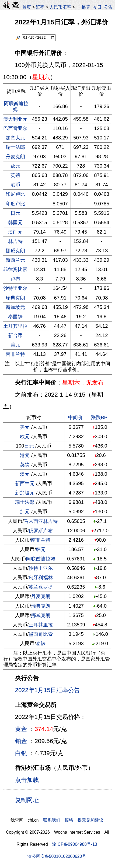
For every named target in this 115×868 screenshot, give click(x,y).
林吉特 (15, 241)
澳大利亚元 (15, 119)
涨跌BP (99, 417)
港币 (15, 185)
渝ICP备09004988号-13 (75, 844)
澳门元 (15, 232)
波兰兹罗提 (41, 587)
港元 (25, 455)
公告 (108, 7)
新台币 (15, 335)
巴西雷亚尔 (15, 128)
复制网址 (29, 799)
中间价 (75, 417)
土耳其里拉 (15, 326)
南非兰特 (15, 354)
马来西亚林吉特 (41, 521)
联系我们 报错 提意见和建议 (73, 820)
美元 (15, 345)
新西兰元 (15, 260)
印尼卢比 (15, 194)
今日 (97, 7)
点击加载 (27, 780)
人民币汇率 (60, 7)
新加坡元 (15, 307)
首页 (27, 7)
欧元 (15, 166)
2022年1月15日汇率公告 (48, 690)
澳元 (25, 474)
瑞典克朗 (15, 298)
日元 (15, 213)
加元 (25, 511)
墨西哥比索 (41, 634)
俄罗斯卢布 (41, 531)
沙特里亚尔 (15, 288)
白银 (21, 753)
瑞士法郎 (15, 147)
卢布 (15, 279)
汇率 (40, 7)
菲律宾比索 (15, 269)
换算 (86, 7)
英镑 (15, 175)
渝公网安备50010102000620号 (57, 856)
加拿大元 (15, 138)
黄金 (21, 729)
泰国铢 (15, 317)
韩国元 (15, 222)
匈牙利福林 (41, 577)
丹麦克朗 (15, 156)
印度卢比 (15, 204)
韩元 (41, 549)
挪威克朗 (15, 251)
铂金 (21, 741)
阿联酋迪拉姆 (16, 106)
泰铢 (41, 643)
